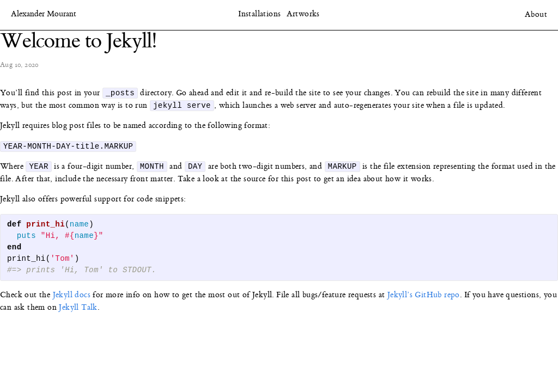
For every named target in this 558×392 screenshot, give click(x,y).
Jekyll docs (72, 297)
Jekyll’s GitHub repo (424, 297)
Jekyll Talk (78, 310)
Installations (259, 14)
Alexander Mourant (44, 14)
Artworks (303, 14)
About (536, 15)
